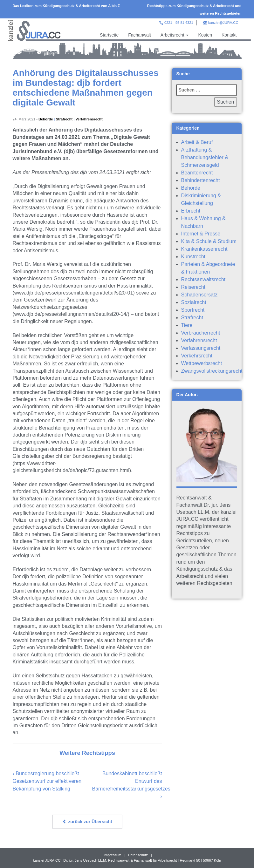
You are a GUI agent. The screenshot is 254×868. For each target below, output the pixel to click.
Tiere (187, 325)
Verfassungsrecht (201, 348)
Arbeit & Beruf (197, 142)
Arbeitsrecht (175, 35)
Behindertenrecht (201, 180)
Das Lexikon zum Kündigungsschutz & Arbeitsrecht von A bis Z (66, 6)
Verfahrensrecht (89, 119)
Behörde (46, 119)
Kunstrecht (193, 257)
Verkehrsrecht (197, 356)
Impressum (112, 855)
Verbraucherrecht (201, 333)
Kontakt (229, 35)
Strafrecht (64, 119)
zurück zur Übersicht (87, 822)
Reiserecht (193, 287)
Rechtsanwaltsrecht (203, 279)
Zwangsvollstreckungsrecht (212, 371)
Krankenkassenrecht (204, 249)
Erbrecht (191, 211)
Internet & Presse (201, 234)
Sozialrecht (194, 302)
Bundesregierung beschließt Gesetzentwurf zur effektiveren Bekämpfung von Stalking (47, 781)
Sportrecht (193, 310)
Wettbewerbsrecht (202, 363)
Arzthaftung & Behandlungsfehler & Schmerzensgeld (205, 157)
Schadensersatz (199, 295)
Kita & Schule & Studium (209, 241)
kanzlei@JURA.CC (223, 23)
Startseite (109, 35)
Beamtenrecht (197, 173)
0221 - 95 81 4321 (179, 23)
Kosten (205, 35)
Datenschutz (138, 855)
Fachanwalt (140, 35)
